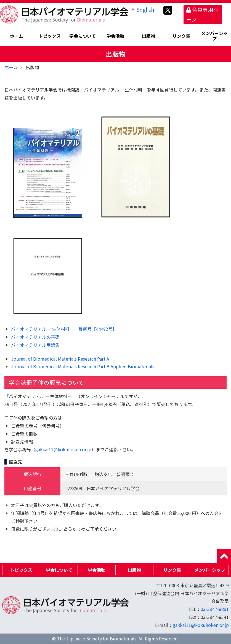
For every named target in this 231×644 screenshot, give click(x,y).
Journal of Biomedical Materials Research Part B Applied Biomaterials (83, 366)
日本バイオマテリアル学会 (64, 14)
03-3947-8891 (215, 609)
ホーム (17, 36)
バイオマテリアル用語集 (35, 345)
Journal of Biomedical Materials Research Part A (60, 359)
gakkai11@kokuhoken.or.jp (63, 449)
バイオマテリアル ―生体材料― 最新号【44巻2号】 (64, 329)
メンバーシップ (214, 36)
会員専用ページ (202, 14)
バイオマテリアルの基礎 (35, 337)
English (145, 10)
